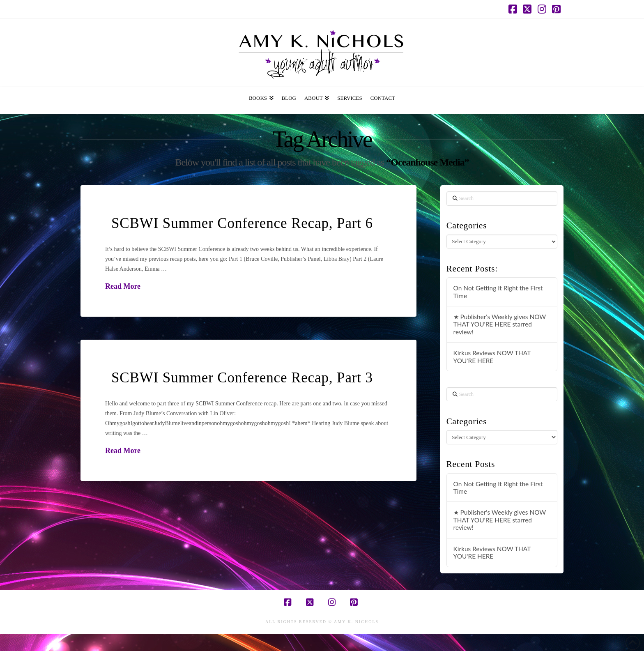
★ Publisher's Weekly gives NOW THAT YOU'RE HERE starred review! (500, 324)
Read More (123, 286)
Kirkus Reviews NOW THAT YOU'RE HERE (492, 357)
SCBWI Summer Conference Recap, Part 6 (242, 223)
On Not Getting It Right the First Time (498, 292)
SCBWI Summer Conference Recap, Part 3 (242, 378)
